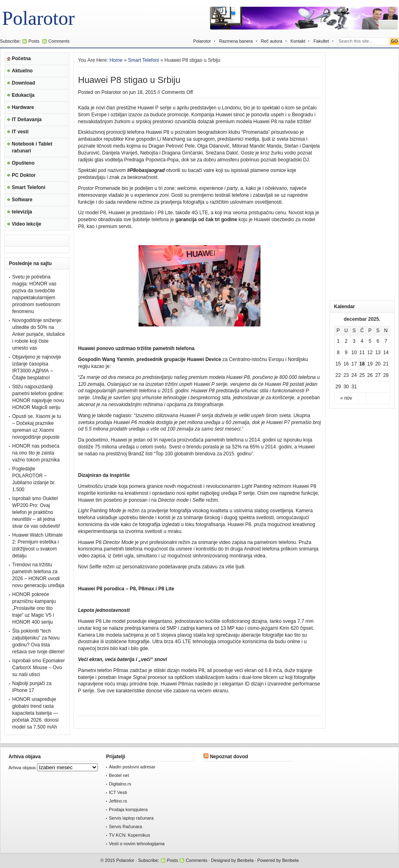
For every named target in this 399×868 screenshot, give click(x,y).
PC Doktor (24, 175)
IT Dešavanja (27, 120)
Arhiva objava (22, 768)
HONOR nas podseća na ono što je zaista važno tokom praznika (36, 453)
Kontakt (298, 41)
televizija (22, 212)
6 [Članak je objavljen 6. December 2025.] (378, 341)
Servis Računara (125, 827)
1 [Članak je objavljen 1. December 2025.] (338, 341)
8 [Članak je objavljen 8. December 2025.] (338, 352)
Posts (34, 41)
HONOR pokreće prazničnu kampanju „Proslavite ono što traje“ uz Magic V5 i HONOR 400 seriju (34, 608)
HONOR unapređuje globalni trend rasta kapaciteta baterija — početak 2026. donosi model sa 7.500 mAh (35, 713)
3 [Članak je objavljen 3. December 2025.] (354, 341)
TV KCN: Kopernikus (129, 835)
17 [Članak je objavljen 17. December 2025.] (354, 364)
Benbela (245, 860)
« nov (346, 398)
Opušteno (23, 163)
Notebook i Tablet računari (32, 147)
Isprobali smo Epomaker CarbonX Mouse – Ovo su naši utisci (38, 668)
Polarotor (38, 18)
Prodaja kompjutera (128, 809)
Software (22, 200)
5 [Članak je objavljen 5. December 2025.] (370, 341)
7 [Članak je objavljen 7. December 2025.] (386, 341)
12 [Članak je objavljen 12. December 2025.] (370, 352)
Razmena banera (236, 41)
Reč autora (272, 41)
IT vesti (20, 132)
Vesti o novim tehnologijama (137, 844)
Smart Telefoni (28, 187)
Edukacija (23, 95)
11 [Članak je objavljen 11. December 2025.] (362, 352)
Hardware (23, 107)
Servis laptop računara (131, 818)
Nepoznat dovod (229, 757)
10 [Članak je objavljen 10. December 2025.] (354, 352)
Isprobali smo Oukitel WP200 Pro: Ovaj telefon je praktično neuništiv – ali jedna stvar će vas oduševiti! (36, 512)
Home (116, 60)
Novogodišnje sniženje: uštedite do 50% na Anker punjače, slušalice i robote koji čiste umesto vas (38, 334)
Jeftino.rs (118, 801)
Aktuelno (22, 71)
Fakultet (321, 41)
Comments (59, 41)
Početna (21, 59)
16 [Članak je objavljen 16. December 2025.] (346, 364)
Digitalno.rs (120, 784)
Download (23, 83)
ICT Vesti (118, 792)
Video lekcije (27, 224)
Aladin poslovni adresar (132, 767)
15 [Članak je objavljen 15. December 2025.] (338, 364)
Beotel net (119, 775)
